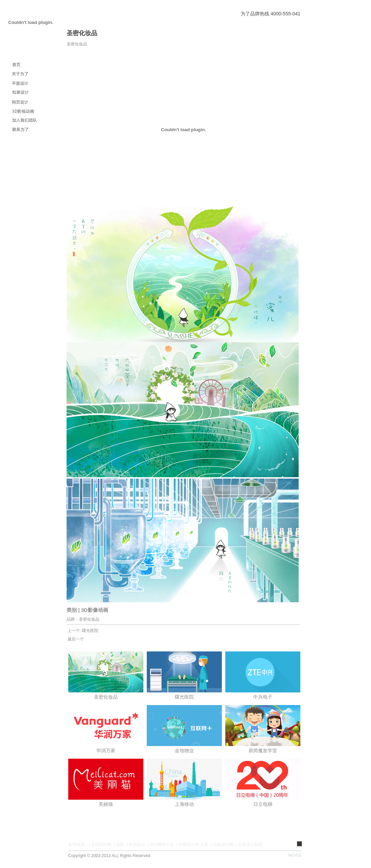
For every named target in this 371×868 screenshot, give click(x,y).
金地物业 (184, 750)
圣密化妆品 (106, 697)
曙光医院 (90, 631)
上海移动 (184, 804)
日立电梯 (263, 804)
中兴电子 (263, 697)
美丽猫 (106, 804)
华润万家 (106, 750)
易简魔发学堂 (263, 750)
